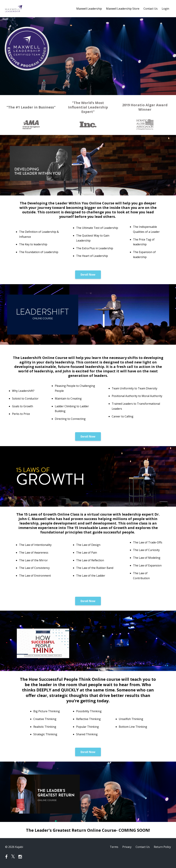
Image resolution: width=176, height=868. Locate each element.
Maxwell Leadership (89, 9)
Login (165, 9)
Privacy (127, 847)
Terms (114, 847)
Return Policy (162, 847)
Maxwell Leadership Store (123, 9)
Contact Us (151, 9)
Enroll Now (88, 275)
